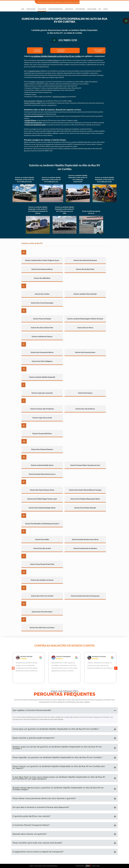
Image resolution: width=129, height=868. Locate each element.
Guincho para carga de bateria (34, 116)
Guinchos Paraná (34, 71)
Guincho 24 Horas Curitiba (32, 103)
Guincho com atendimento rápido (35, 125)
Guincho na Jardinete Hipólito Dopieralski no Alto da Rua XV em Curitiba (64, 167)
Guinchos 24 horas (53, 60)
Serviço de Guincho (30, 101)
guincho (33, 82)
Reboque (40, 101)
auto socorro (41, 82)
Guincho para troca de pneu (33, 123)
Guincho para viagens (59, 97)
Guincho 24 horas (30, 120)
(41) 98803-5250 (102, 2)
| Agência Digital (92, 866)
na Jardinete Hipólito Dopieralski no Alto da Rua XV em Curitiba (56, 56)
